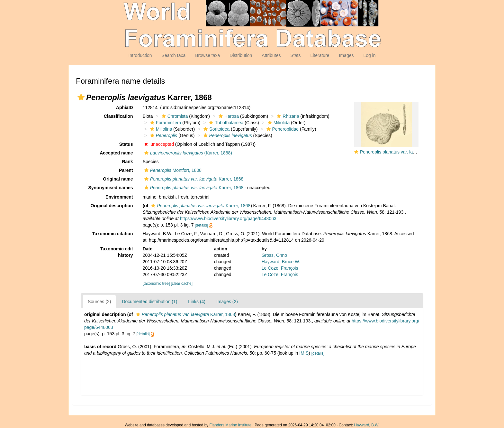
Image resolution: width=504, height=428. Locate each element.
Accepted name (116, 153)
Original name (118, 179)
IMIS (304, 353)
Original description (112, 206)
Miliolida (278, 123)
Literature (320, 55)
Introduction (140, 55)
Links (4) (197, 302)
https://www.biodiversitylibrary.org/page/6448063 (228, 219)
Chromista (174, 116)
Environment (119, 197)
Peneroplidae (282, 129)
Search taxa (174, 55)
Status (126, 144)
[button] (81, 97)
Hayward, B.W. (367, 425)
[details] (201, 225)
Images (346, 55)
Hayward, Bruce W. (281, 262)
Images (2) (227, 302)
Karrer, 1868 (193, 179)
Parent (126, 170)
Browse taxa (207, 55)
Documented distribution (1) (149, 302)
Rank (127, 162)
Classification (118, 116)
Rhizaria (287, 116)
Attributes (271, 55)
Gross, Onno (274, 255)
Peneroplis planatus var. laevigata (394, 152)
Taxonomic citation (113, 234)
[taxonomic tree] (156, 284)
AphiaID (125, 107)
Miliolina (160, 129)
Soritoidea (216, 129)
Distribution (241, 55)
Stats (295, 55)
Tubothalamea (225, 123)
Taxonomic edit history (117, 252)
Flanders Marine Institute (231, 425)
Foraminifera (165, 123)
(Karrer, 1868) (187, 153)
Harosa (228, 116)
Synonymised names (110, 188)
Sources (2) (99, 302)
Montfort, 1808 (172, 170)
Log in (369, 55)
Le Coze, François (280, 268)
